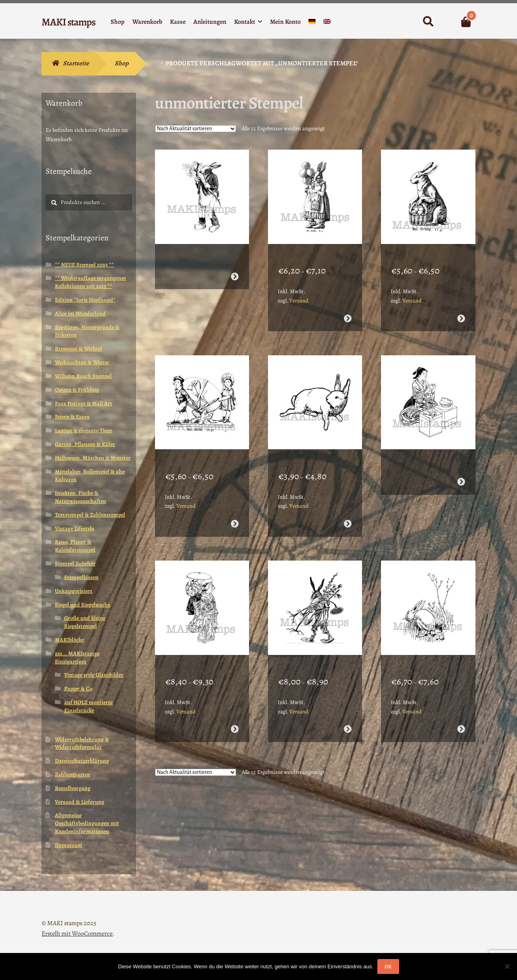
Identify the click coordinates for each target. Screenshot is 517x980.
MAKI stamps (68, 22)
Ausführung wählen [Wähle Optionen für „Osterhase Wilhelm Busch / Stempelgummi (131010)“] (461, 698)
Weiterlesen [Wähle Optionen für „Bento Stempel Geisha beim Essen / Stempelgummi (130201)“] (461, 461)
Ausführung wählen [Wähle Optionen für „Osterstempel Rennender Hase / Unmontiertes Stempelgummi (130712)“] (348, 503)
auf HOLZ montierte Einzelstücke (88, 706)
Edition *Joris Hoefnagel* (85, 300)
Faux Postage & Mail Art (84, 403)
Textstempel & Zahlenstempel (90, 515)
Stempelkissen (81, 577)
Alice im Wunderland (80, 314)
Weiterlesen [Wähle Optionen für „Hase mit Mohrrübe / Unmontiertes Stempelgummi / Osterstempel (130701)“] (235, 266)
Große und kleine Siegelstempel (85, 622)
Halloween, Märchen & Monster (93, 458)
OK (388, 966)
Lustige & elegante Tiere (83, 431)
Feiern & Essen (72, 417)
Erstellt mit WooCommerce (77, 934)
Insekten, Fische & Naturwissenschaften (81, 497)
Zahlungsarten (73, 775)
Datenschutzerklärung (82, 761)
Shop (118, 22)
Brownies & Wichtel (78, 349)
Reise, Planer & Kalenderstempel (75, 546)
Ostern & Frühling (77, 390)
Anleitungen (210, 22)
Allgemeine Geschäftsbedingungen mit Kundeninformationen (87, 823)
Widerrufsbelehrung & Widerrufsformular (82, 743)
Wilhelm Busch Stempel (83, 376)
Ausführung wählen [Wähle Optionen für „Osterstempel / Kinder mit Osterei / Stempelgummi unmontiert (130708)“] (235, 503)
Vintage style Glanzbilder (94, 675)
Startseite (76, 63)
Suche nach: (428, 22)
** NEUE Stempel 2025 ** (84, 265)
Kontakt (245, 22)
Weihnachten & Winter (82, 362)
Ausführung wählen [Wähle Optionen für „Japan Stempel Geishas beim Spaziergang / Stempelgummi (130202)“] (235, 698)
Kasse (178, 22)
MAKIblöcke (69, 640)
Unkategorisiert (74, 591)
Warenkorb (147, 22)
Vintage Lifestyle (74, 529)
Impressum (69, 845)
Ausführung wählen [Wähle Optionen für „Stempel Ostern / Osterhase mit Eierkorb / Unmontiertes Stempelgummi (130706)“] (461, 308)
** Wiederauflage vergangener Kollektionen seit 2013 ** (91, 282)
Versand (299, 290)
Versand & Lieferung (80, 802)
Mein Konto (285, 22)
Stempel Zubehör (75, 564)
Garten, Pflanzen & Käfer (85, 444)
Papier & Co (78, 689)
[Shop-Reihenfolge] (196, 129)
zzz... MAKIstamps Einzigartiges (77, 658)
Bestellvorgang (73, 788)
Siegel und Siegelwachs (83, 605)
